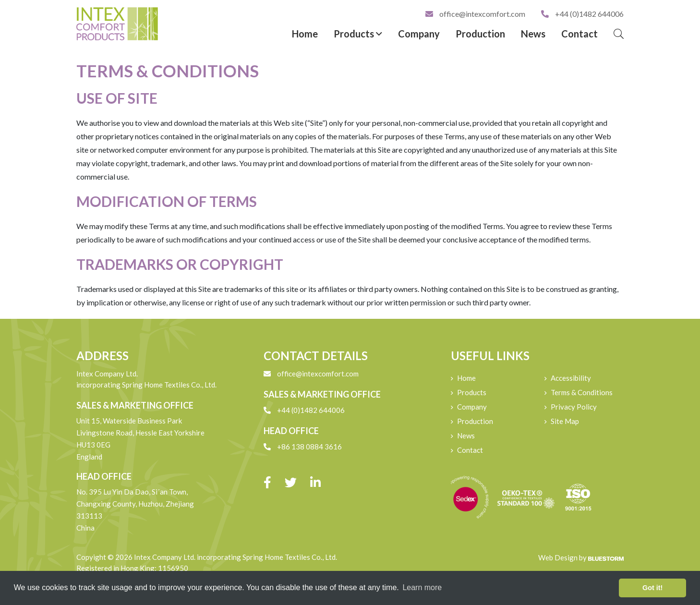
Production (480, 34)
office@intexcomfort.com (476, 14)
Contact (579, 34)
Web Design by (581, 557)
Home (305, 34)
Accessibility (571, 378)
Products (358, 34)
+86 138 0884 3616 (303, 447)
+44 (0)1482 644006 (582, 14)
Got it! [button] (652, 588)
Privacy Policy (574, 407)
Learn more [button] (422, 587)
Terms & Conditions (582, 392)
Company (419, 34)
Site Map (565, 421)
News (533, 34)
